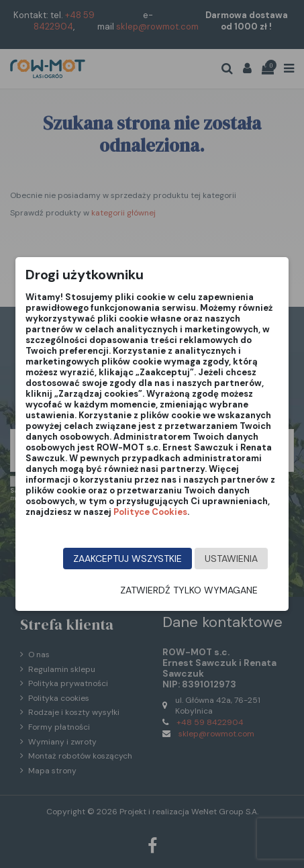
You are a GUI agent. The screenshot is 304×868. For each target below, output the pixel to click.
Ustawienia (231, 559)
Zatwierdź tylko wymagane (189, 590)
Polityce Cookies (150, 512)
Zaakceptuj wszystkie (128, 559)
